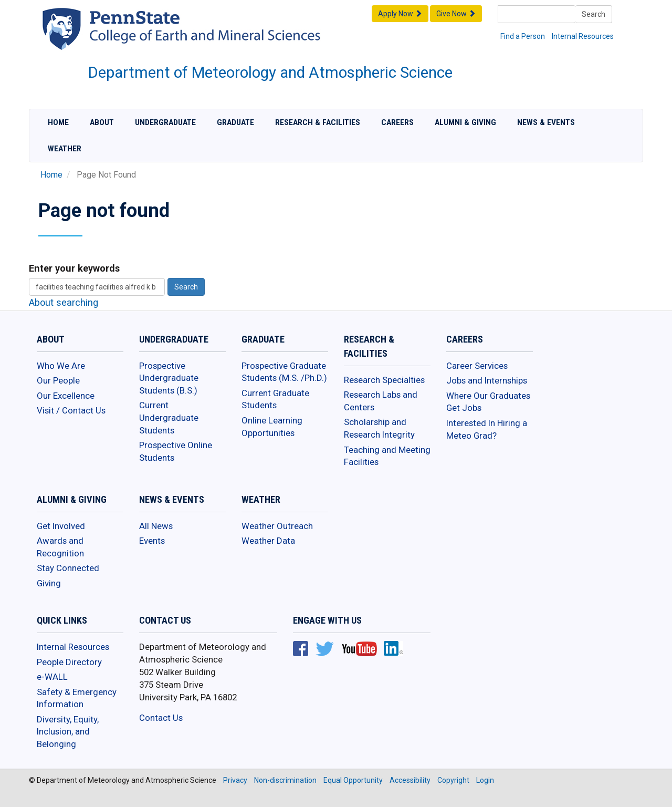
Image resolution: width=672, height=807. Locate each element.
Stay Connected (68, 568)
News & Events (546, 122)
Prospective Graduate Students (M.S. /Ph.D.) (284, 372)
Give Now (456, 14)
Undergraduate (165, 122)
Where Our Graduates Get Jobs (488, 402)
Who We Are (61, 366)
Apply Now (400, 14)
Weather (65, 149)
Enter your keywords (74, 268)
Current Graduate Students (275, 399)
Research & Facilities (318, 122)
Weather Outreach (277, 526)
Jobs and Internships (487, 380)
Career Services (477, 366)
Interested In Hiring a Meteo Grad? (487, 429)
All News (156, 526)
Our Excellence (66, 396)
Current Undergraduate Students (169, 417)
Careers (397, 122)
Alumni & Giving (465, 122)
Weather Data (268, 541)
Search (594, 14)
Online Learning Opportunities (272, 427)
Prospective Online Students (176, 451)
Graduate (235, 122)
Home (58, 122)
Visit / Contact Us (71, 410)
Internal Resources (583, 36)
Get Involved (61, 526)
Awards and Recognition (60, 547)
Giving (49, 583)
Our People (58, 380)
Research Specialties (384, 380)
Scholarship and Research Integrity (379, 428)
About (102, 122)
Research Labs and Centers (381, 401)
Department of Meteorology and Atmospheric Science (270, 73)
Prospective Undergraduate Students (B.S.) (169, 378)
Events (152, 541)
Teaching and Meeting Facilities (387, 456)
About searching (64, 302)
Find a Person (523, 36)
